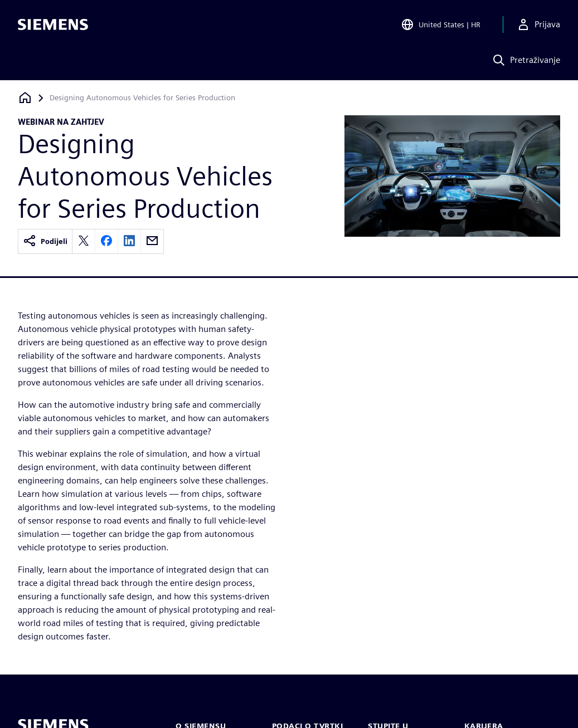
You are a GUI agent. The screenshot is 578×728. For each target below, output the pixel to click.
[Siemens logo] (53, 25)
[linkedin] (129, 241)
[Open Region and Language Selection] (442, 25)
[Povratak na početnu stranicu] (25, 98)
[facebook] (106, 241)
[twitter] (84, 241)
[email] (152, 241)
